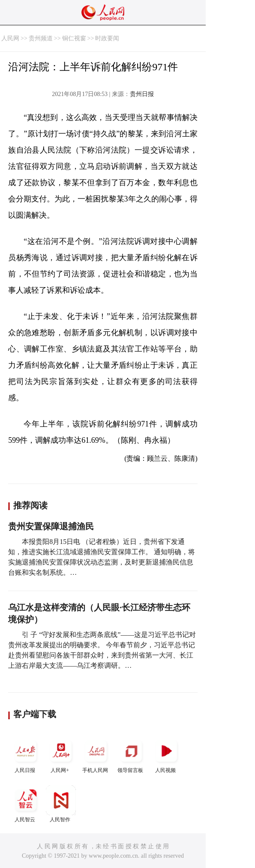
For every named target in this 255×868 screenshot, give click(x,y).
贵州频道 (41, 38)
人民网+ (61, 755)
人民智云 (26, 804)
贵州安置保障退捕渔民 (51, 526)
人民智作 (61, 804)
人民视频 (166, 755)
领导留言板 (131, 755)
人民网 (10, 38)
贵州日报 (142, 94)
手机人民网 (96, 755)
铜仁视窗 (74, 38)
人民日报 (26, 755)
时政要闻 (107, 38)
